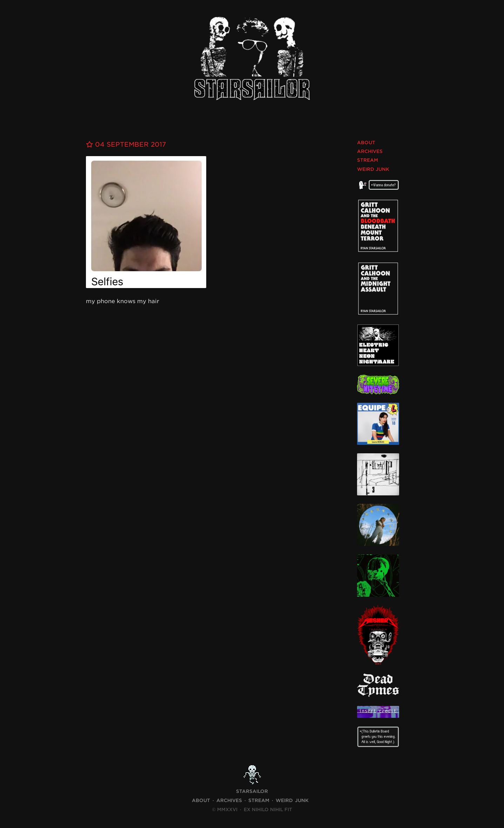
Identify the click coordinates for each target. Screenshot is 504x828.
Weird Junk (373, 169)
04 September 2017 (126, 144)
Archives (370, 151)
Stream (368, 160)
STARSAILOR (252, 791)
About (366, 143)
